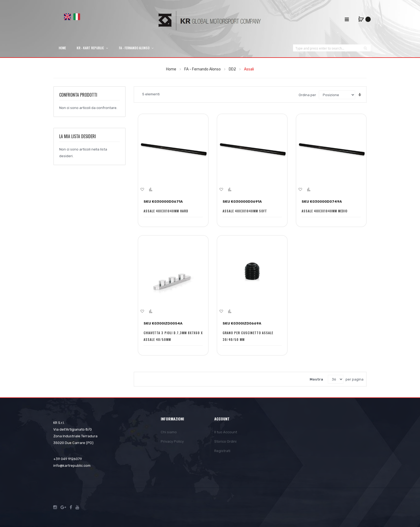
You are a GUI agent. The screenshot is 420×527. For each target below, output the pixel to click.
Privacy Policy (172, 441)
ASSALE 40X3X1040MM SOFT (245, 211)
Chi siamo (169, 432)
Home (172, 69)
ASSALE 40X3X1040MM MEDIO (325, 211)
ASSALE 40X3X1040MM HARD (166, 211)
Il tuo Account (226, 432)
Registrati (222, 451)
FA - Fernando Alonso (203, 69)
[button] (142, 189)
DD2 (233, 69)
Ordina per (307, 95)
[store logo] (210, 20)
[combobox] (327, 48)
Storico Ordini (225, 441)
